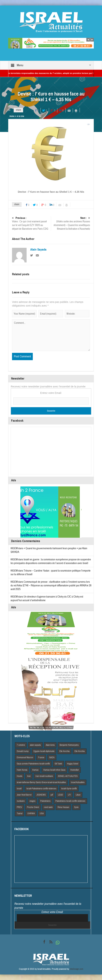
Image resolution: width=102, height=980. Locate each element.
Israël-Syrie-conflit (69, 789)
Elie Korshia (80, 751)
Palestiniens (45, 801)
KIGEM (14, 548)
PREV (19, 807)
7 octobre (21, 745)
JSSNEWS (41, 795)
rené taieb (48, 807)
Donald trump (23, 751)
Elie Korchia (64, 751)
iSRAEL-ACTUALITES (68, 776)
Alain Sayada (38, 250)
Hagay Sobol (73, 764)
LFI (69, 795)
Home (12, 116)
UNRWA (31, 813)
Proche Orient (33, 807)
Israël (19, 789)
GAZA (52, 757)
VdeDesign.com (76, 969)
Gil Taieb (58, 764)
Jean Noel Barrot (24, 795)
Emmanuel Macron (25, 757)
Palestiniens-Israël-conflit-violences (70, 801)
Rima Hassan (63, 807)
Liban (78, 795)
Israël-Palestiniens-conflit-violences (41, 789)
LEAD (60, 795)
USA (42, 813)
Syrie (76, 807)
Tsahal (20, 813)
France (41, 757)
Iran (29, 776)
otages (32, 801)
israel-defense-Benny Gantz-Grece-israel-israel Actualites (41, 782)
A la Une (20, 116)
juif (52, 795)
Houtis (19, 776)
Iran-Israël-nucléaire (44, 776)
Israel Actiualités (78, 782)
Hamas (35, 770)
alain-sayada (35, 745)
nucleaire (21, 801)
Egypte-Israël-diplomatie (44, 751)
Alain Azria (50, 745)
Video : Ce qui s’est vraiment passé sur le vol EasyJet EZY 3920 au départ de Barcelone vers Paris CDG (31, 223)
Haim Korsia (22, 770)
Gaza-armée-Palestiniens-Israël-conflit (33, 764)
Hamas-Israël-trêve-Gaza (54, 770)
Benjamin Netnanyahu (69, 745)
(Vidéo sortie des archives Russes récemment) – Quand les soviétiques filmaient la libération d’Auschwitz (71, 223)
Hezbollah (75, 770)
